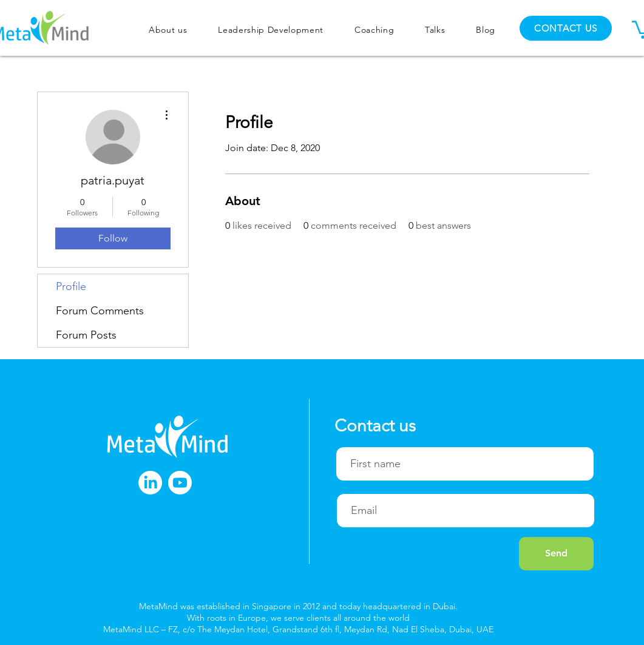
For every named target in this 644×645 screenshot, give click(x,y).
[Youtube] (180, 483)
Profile (71, 286)
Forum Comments (100, 311)
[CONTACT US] (566, 28)
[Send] (556, 554)
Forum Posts (86, 335)
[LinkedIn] (150, 483)
